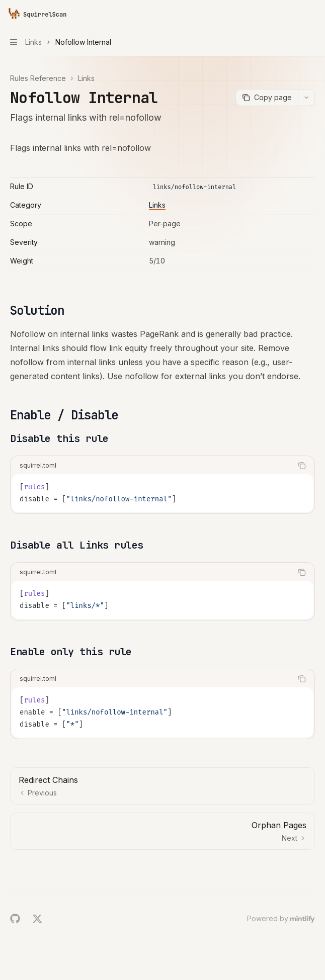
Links (86, 78)
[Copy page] (267, 98)
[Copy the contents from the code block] (302, 466)
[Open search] (293, 14)
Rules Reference (38, 78)
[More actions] (312, 14)
